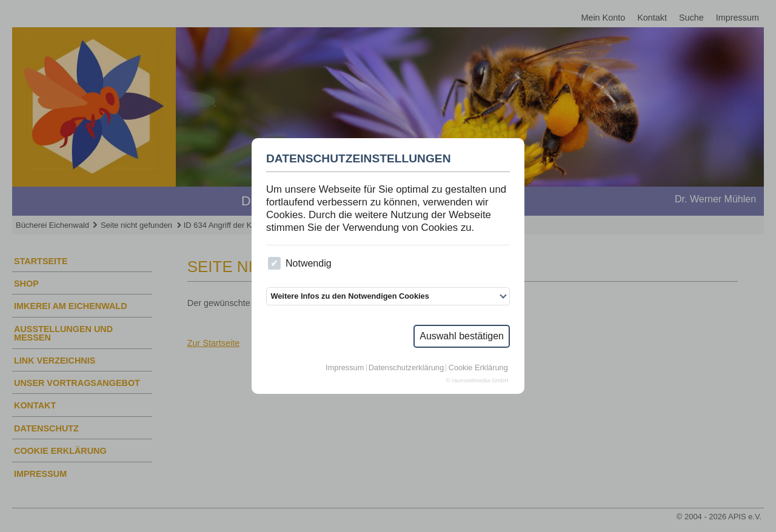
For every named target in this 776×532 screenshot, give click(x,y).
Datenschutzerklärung (406, 368)
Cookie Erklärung (478, 368)
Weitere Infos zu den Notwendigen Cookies (350, 296)
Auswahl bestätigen (462, 336)
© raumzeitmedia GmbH (477, 381)
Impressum (345, 368)
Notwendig (299, 263)
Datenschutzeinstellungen (359, 159)
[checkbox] (274, 263)
